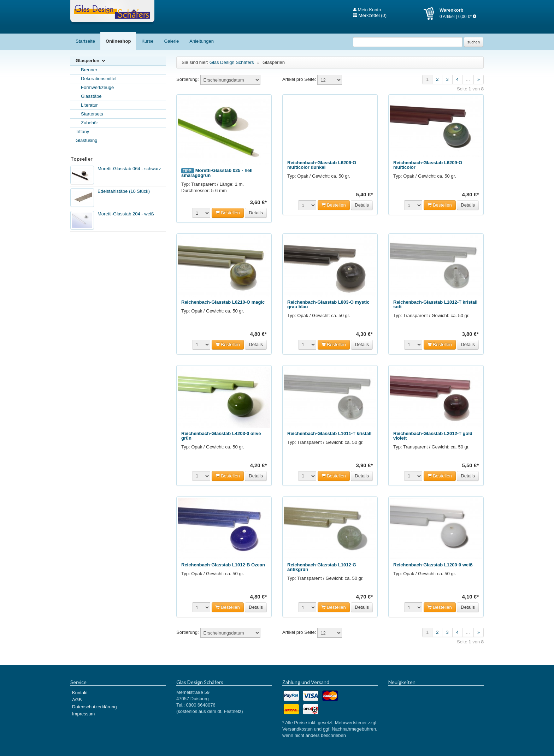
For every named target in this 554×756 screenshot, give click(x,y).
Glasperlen (91, 61)
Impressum (83, 714)
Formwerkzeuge (97, 87)
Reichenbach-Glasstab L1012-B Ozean (223, 565)
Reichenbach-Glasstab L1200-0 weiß (433, 565)
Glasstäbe (91, 96)
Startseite (85, 41)
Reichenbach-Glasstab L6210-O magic (223, 302)
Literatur (89, 105)
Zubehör (89, 123)
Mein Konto (367, 10)
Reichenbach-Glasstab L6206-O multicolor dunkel (322, 165)
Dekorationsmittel (99, 79)
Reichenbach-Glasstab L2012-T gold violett (433, 436)
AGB (77, 700)
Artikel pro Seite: (299, 79)
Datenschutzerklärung (94, 707)
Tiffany (82, 132)
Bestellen (228, 213)
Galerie (171, 41)
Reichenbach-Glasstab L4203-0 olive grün (221, 436)
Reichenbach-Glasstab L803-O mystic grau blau (328, 304)
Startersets (92, 114)
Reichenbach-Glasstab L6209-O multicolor (428, 165)
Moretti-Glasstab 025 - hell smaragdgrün (217, 173)
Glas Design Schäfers (112, 12)
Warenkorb (432, 13)
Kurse (147, 41)
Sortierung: (188, 79)
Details (256, 213)
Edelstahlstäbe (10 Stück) (124, 191)
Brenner (89, 70)
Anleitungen (202, 41)
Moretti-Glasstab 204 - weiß (126, 214)
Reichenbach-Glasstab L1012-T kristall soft (435, 304)
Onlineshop (118, 41)
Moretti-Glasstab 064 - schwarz (129, 169)
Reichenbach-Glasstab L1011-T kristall (329, 433)
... (468, 79)
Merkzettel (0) (370, 16)
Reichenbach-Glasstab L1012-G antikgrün (322, 567)
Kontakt (80, 693)
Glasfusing (86, 140)
